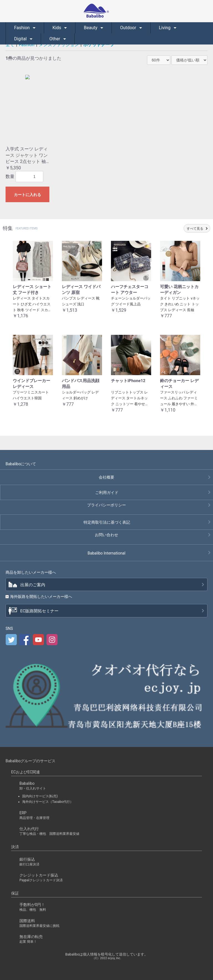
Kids (57, 28)
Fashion (22, 28)
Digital (21, 39)
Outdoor (129, 28)
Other (55, 39)
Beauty (91, 28)
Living (165, 28)
